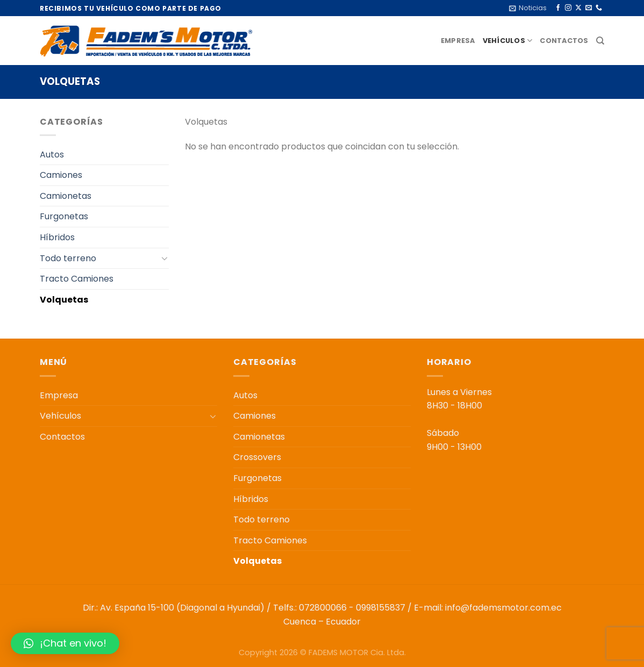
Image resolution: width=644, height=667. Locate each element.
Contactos (564, 41)
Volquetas (64, 300)
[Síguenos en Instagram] (568, 8)
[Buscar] (600, 41)
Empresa (458, 41)
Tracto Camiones (77, 279)
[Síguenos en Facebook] (558, 8)
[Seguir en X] (578, 8)
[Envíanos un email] (589, 8)
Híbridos (57, 237)
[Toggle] (164, 258)
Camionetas (66, 196)
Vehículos (508, 41)
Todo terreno (68, 258)
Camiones (61, 175)
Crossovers (257, 457)
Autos (52, 155)
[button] (65, 643)
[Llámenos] (599, 8)
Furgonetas (64, 216)
